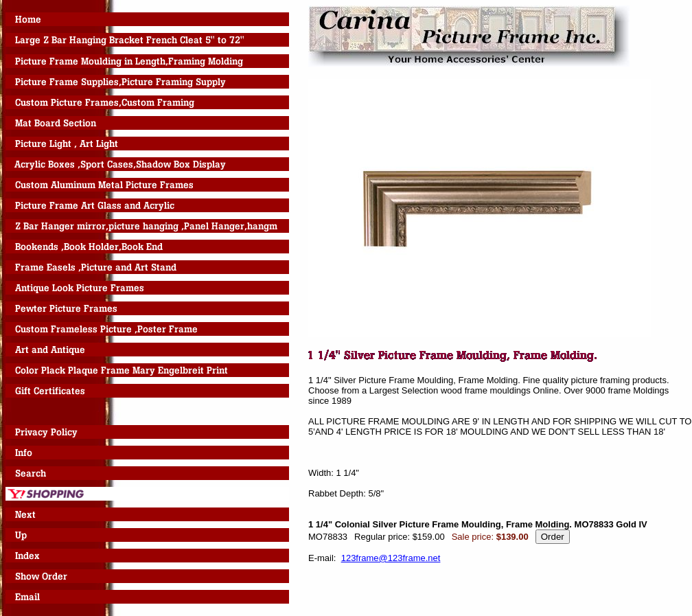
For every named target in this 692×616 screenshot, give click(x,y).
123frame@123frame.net (391, 558)
